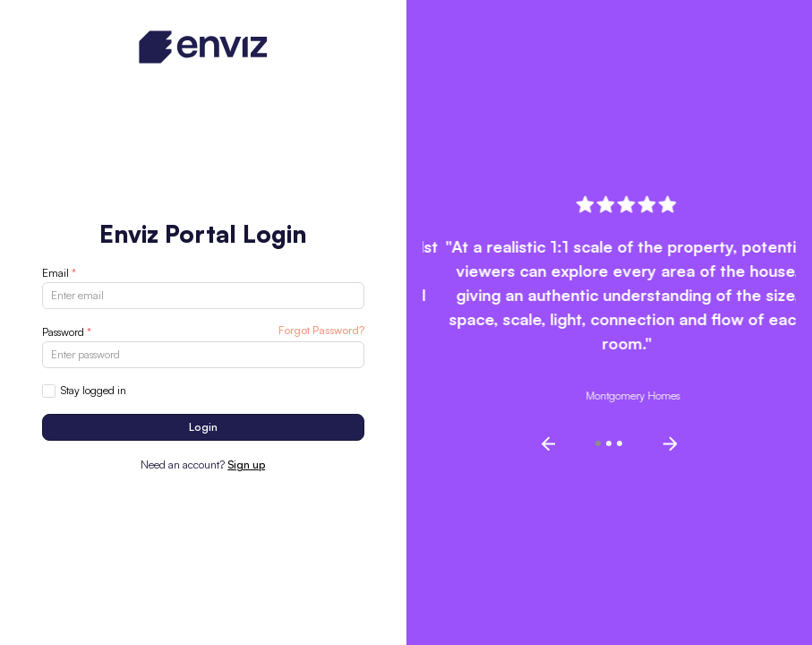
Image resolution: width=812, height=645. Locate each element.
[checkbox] (49, 391)
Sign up (246, 464)
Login (203, 427)
